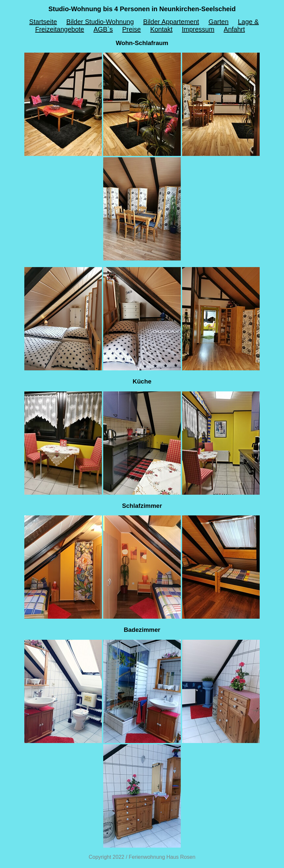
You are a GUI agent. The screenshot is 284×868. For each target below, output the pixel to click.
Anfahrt (234, 29)
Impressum (198, 29)
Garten (218, 22)
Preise (132, 29)
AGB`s (103, 29)
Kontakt (161, 29)
